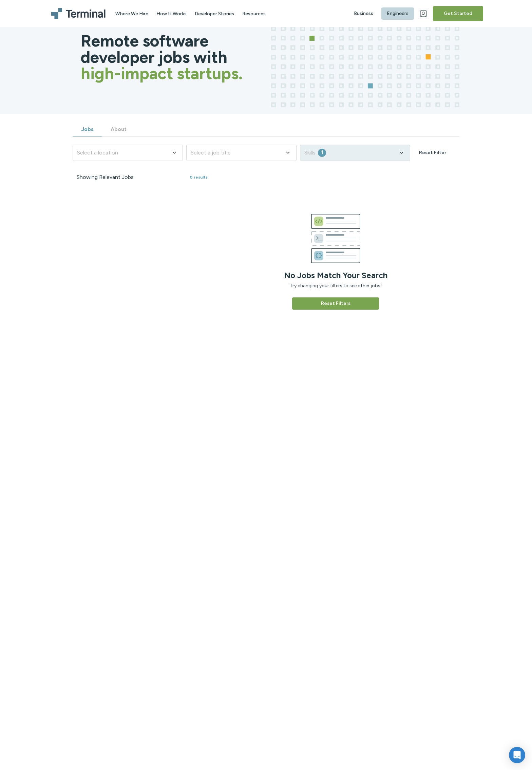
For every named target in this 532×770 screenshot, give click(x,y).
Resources (254, 14)
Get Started (458, 13)
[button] (517, 755)
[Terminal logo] (79, 14)
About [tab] (119, 129)
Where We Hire (132, 14)
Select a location (127, 153)
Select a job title (241, 153)
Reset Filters (336, 303)
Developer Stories (214, 14)
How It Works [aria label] (172, 14)
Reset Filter (433, 153)
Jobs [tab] (87, 129)
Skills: (354, 153)
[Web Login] (424, 14)
